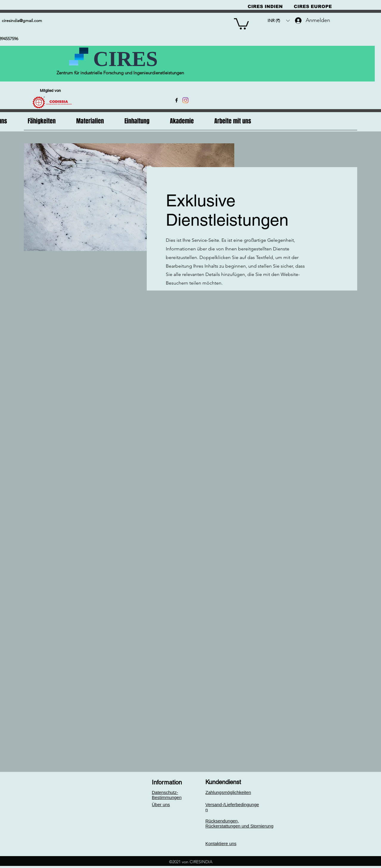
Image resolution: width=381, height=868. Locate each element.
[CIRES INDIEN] (265, 6)
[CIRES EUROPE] (313, 6)
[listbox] (279, 21)
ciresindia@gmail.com (22, 21)
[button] (241, 23)
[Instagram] (185, 100)
